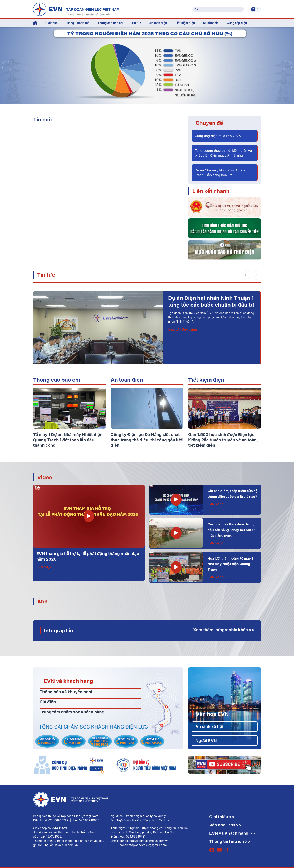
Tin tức (46, 275)
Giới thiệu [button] (52, 23)
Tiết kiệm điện (206, 380)
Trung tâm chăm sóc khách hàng (72, 712)
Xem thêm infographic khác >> (224, 630)
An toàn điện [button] (158, 23)
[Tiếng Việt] (76, 9)
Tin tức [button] (136, 23)
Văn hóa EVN (212, 714)
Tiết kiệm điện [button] (185, 23)
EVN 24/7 (44, 567)
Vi (253, 9)
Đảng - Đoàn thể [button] (78, 23)
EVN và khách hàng (68, 681)
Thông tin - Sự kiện (183, 343)
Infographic (59, 630)
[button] (287, 66)
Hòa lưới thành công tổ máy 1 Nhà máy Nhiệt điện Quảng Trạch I (230, 564)
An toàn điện (127, 380)
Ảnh (42, 601)
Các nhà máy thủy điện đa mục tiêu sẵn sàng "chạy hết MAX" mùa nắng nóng (232, 530)
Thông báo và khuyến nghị (66, 692)
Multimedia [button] (211, 23)
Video (45, 477)
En (258, 9)
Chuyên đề (209, 123)
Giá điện (48, 702)
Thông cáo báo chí (110, 23)
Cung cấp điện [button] (237, 23)
